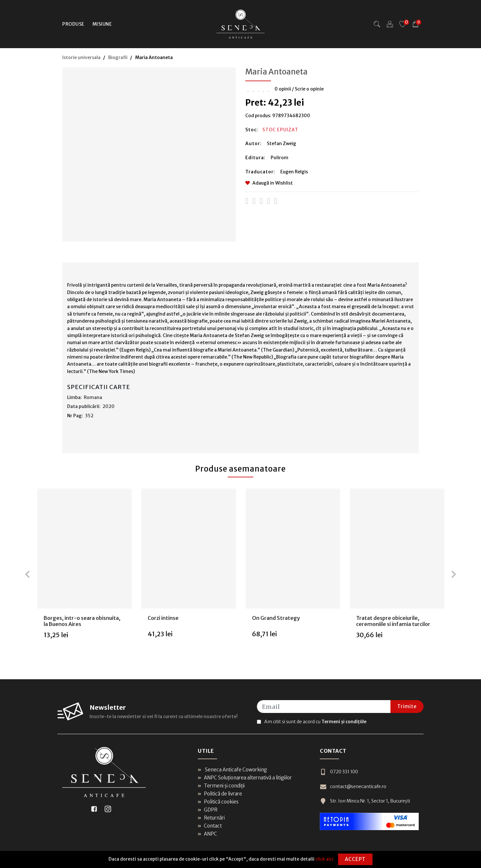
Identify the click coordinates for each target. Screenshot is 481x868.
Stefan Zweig (281, 143)
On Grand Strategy (276, 618)
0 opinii (283, 89)
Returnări (211, 818)
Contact (210, 826)
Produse (73, 24)
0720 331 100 (339, 772)
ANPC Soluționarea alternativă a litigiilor (245, 778)
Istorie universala (81, 57)
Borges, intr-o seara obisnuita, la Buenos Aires (82, 621)
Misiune (102, 24)
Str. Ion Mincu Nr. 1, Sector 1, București (365, 801)
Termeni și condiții (221, 786)
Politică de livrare (220, 794)
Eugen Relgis (294, 172)
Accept (355, 859)
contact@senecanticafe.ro (353, 787)
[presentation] (27, 574)
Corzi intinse (163, 618)
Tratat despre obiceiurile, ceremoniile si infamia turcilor (393, 621)
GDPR (208, 810)
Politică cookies (218, 802)
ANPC (207, 834)
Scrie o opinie (309, 89)
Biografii (118, 57)
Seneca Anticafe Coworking (232, 770)
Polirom (280, 158)
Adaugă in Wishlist (269, 183)
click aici (324, 859)
